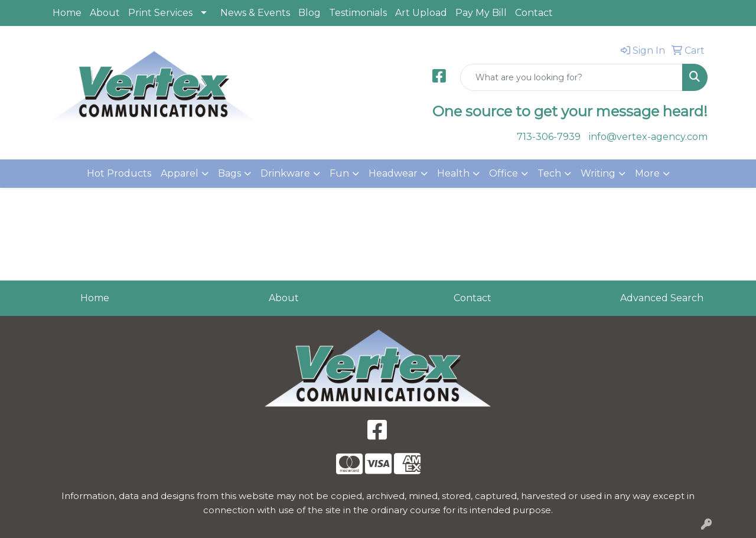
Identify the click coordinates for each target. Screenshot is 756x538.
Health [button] (453, 173)
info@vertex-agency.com (648, 137)
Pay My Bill (481, 13)
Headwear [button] (393, 173)
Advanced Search (662, 298)
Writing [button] (598, 173)
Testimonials (358, 13)
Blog (309, 13)
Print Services (160, 13)
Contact (534, 13)
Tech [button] (549, 173)
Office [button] (504, 173)
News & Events (255, 13)
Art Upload (421, 13)
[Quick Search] (571, 77)
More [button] (647, 173)
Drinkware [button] (285, 173)
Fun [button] (339, 173)
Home (67, 13)
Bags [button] (229, 173)
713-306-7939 (549, 137)
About (105, 13)
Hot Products (119, 173)
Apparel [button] (180, 173)
